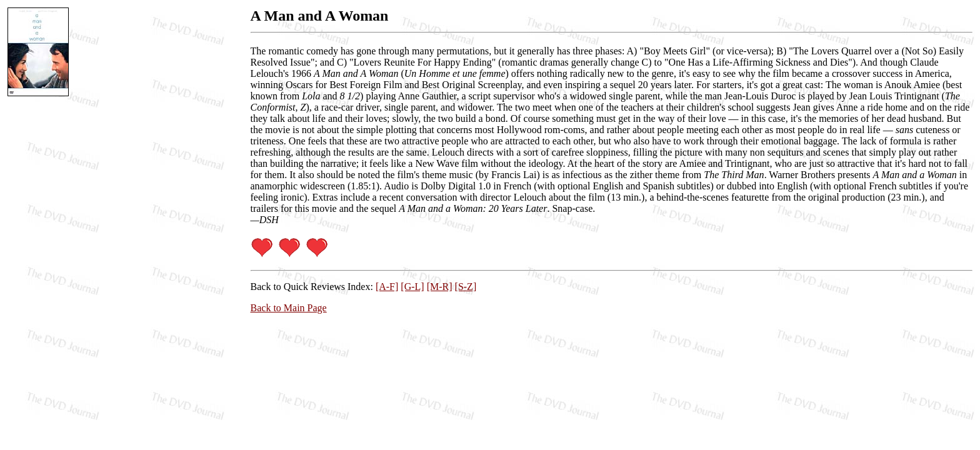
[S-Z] (466, 287)
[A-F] (387, 287)
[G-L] (412, 287)
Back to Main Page (289, 308)
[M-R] (440, 287)
